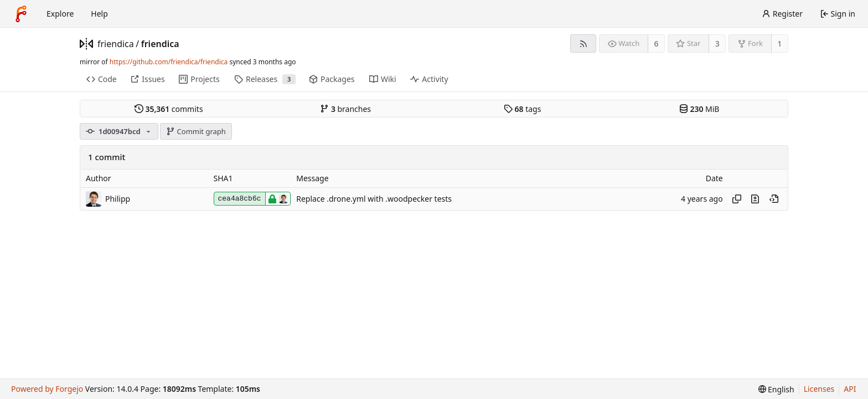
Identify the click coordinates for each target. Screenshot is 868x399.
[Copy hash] (737, 199)
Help (99, 14)
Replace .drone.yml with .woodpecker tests (374, 199)
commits (169, 109)
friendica (116, 44)
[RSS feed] (583, 44)
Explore (60, 14)
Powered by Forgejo (47, 389)
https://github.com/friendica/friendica (169, 62)
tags (522, 109)
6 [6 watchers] (657, 44)
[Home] (21, 14)
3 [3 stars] (717, 44)
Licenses (819, 389)
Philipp (118, 199)
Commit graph (196, 131)
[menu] (776, 389)
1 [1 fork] (779, 44)
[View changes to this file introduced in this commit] (755, 199)
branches (345, 109)
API (850, 389)
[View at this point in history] (774, 199)
